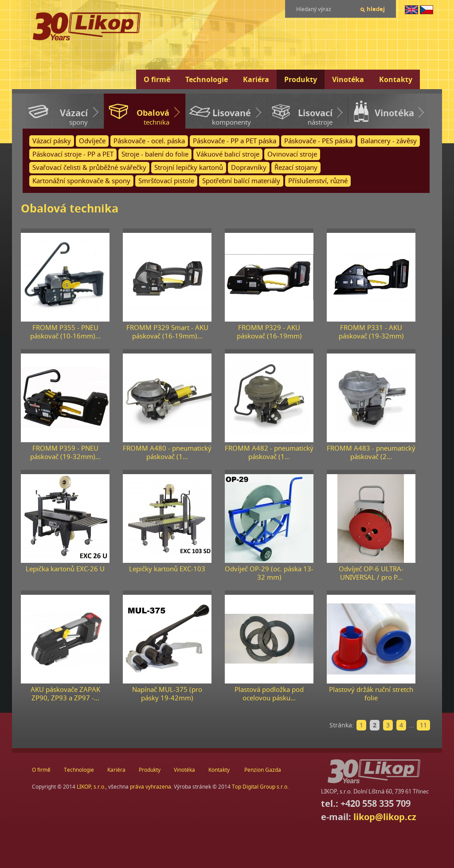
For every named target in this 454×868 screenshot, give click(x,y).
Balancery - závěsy (389, 141)
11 (423, 725)
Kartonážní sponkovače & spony (81, 181)
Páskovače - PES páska (318, 141)
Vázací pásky (52, 141)
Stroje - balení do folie (155, 154)
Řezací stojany (296, 167)
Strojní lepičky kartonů (189, 167)
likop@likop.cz (385, 817)
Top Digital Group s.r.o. (260, 787)
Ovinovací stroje (292, 154)
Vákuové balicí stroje (228, 154)
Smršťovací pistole (166, 181)
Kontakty (396, 79)
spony (55, 117)
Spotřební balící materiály (241, 181)
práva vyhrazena (151, 787)
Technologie (207, 79)
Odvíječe (92, 141)
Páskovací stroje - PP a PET (73, 154)
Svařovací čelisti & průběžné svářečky (89, 167)
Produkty (301, 79)
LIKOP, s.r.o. (91, 787)
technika (137, 117)
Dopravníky (249, 167)
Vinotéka (348, 79)
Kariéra (256, 79)
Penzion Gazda (263, 770)
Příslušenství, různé (318, 181)
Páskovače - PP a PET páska (235, 141)
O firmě (157, 79)
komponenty (218, 117)
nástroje (300, 117)
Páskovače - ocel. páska (149, 141)
